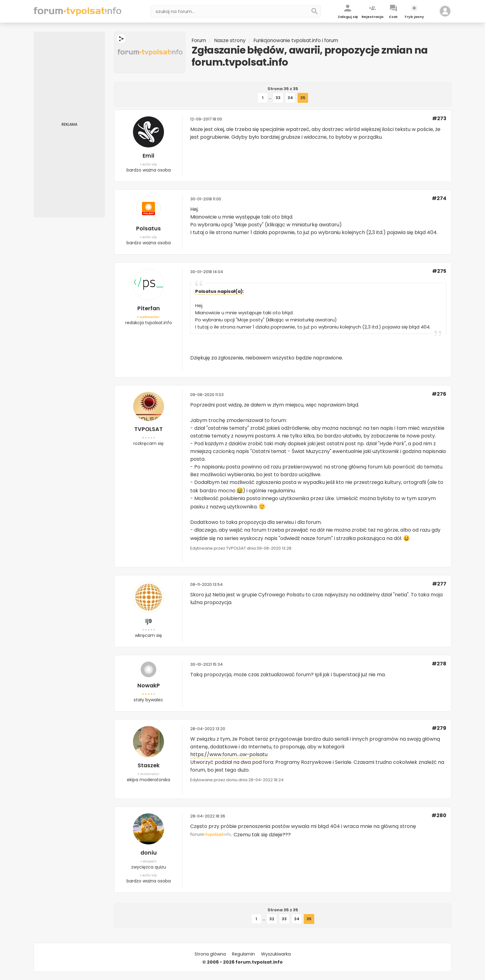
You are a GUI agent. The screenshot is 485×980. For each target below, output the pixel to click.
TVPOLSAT (149, 429)
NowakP (148, 685)
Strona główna (210, 954)
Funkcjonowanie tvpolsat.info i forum (300, 40)
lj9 (149, 621)
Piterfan (148, 308)
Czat (393, 17)
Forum (200, 40)
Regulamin (243, 954)
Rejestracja (372, 17)
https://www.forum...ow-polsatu (229, 754)
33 (278, 98)
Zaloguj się (348, 17)
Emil (149, 156)
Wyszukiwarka (276, 954)
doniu (148, 853)
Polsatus (149, 228)
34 (290, 98)
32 (272, 919)
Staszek (148, 765)
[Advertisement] (69, 124)
